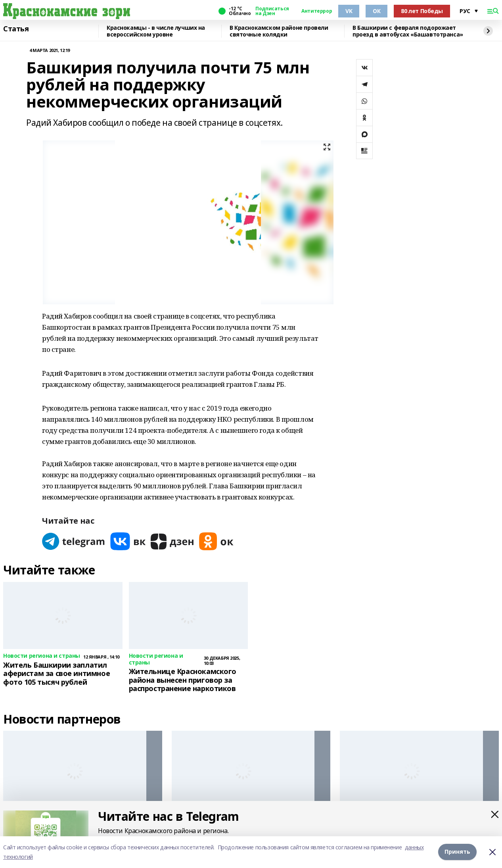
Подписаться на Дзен (272, 11)
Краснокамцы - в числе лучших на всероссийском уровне (156, 31)
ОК (376, 11)
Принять (457, 852)
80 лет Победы (422, 11)
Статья (16, 29)
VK (349, 11)
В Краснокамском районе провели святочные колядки (279, 31)
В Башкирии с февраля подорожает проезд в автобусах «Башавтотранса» (408, 31)
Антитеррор (317, 11)
